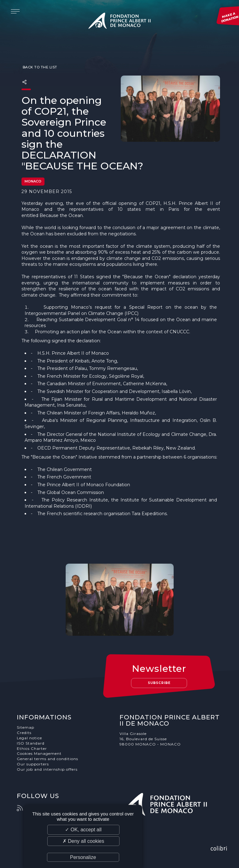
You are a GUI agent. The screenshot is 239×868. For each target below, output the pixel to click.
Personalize (83, 857)
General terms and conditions (47, 759)
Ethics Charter (32, 748)
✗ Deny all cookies (83, 841)
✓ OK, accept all (83, 830)
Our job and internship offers (47, 769)
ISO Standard (31, 743)
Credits (24, 733)
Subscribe (159, 683)
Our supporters (33, 764)
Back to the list (39, 67)
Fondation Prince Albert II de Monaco (119, 22)
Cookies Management (39, 753)
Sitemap (26, 727)
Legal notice (29, 738)
